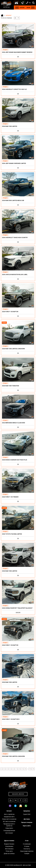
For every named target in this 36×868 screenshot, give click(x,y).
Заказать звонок (18, 794)
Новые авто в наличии (9, 819)
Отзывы (27, 846)
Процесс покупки (27, 822)
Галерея (27, 854)
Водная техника (9, 844)
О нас (27, 841)
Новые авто (9, 828)
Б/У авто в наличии (9, 821)
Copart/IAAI (27, 814)
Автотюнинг (9, 833)
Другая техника (9, 841)
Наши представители (27, 851)
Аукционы (27, 811)
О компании (27, 844)
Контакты (27, 849)
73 (30, 769)
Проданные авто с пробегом (9, 825)
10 (25, 769)
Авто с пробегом (9, 814)
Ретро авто (9, 851)
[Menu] (17, 8)
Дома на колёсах (9, 854)
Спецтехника (9, 846)
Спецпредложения (9, 831)
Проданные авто (9, 817)
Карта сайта (27, 826)
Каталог (9, 811)
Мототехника (9, 849)
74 (33, 769)
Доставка (27, 819)
